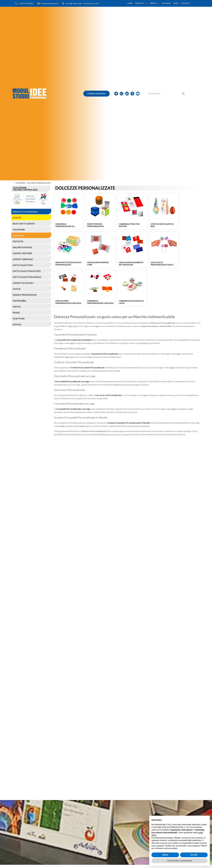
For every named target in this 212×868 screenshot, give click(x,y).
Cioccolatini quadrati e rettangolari (131, 264)
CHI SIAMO (166, 3)
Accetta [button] (194, 855)
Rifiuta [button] (165, 855)
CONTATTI (185, 3)
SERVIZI (154, 3)
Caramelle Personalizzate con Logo (100, 302)
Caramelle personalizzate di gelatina (65, 226)
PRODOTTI (141, 3)
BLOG (176, 3)
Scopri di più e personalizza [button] (180, 861)
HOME (130, 3)
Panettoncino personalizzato (96, 225)
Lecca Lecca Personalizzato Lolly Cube (162, 265)
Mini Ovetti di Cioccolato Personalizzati (68, 264)
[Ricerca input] (164, 94)
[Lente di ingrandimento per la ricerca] (183, 94)
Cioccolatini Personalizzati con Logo (68, 302)
